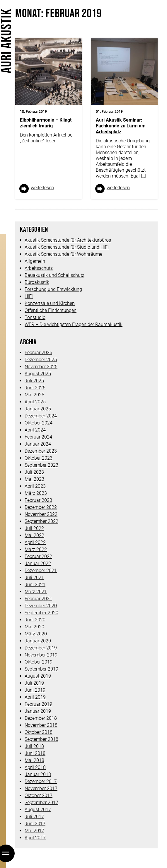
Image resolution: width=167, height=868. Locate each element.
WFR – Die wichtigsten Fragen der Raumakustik (74, 324)
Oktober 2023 (39, 458)
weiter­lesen (42, 188)
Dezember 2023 (41, 451)
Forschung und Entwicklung (53, 289)
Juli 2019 (34, 683)
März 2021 (36, 592)
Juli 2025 (34, 381)
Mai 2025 (34, 395)
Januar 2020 (38, 641)
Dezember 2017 (41, 781)
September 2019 (41, 669)
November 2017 (41, 788)
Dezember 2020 (41, 606)
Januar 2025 (38, 409)
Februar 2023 (38, 500)
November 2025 (41, 367)
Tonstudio (35, 317)
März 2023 (36, 493)
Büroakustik (37, 282)
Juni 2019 (35, 690)
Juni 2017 (35, 824)
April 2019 (35, 697)
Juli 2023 (34, 472)
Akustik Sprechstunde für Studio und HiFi (67, 247)
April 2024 (35, 430)
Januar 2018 (38, 774)
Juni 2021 (35, 585)
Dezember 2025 (41, 360)
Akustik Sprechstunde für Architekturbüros (68, 240)
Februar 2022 (38, 556)
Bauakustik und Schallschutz (54, 275)
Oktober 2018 (39, 732)
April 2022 (35, 542)
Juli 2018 (34, 746)
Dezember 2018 (41, 718)
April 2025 (35, 402)
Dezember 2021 (41, 571)
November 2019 (41, 655)
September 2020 (41, 613)
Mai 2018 (34, 760)
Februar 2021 (38, 599)
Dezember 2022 (41, 507)
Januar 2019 (38, 711)
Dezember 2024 (41, 416)
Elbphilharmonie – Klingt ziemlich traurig (46, 123)
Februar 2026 (38, 353)
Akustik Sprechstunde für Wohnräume (63, 254)
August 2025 (38, 374)
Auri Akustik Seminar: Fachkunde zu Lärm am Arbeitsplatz (121, 126)
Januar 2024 (38, 444)
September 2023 (41, 465)
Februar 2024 (38, 437)
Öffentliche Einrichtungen (51, 310)
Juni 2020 (35, 620)
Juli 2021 (34, 578)
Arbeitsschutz (39, 268)
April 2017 (35, 838)
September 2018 (41, 739)
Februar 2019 (38, 704)
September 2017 (41, 803)
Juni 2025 (35, 388)
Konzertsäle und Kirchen (50, 303)
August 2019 (38, 676)
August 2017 (38, 810)
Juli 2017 (34, 817)
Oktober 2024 (39, 423)
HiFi (29, 296)
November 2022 (41, 514)
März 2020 (36, 634)
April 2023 (35, 486)
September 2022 (41, 521)
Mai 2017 (34, 831)
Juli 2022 (34, 528)
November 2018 (41, 725)
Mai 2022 (34, 535)
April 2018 (35, 767)
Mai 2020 (34, 627)
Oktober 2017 (39, 795)
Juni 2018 (35, 753)
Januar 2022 (38, 563)
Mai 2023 (34, 479)
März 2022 (36, 549)
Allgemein (35, 261)
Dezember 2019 (41, 648)
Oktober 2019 (39, 662)
